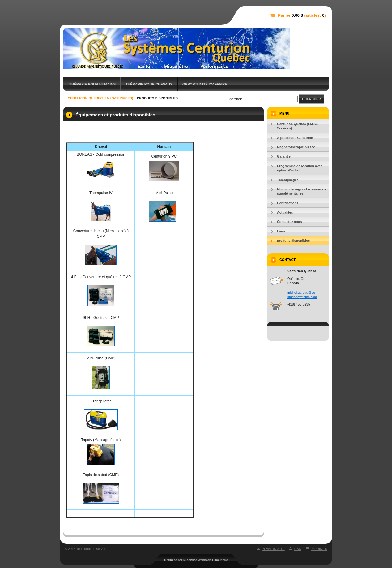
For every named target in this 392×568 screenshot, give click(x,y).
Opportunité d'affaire (205, 84)
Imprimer (319, 549)
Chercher (311, 99)
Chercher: (234, 99)
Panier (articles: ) (302, 15)
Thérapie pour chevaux (149, 84)
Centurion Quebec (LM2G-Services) (100, 98)
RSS (298, 549)
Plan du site (273, 549)
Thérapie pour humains (92, 84)
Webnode (205, 560)
